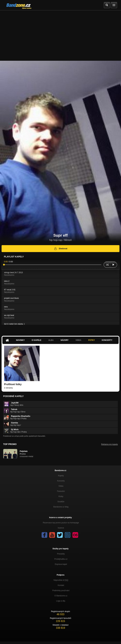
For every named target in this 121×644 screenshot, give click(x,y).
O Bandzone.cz (61, 596)
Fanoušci (61, 491)
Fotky (91, 340)
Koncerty (107, 340)
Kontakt (61, 585)
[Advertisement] (60, 34)
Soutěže (61, 502)
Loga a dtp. (61, 601)
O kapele (36, 340)
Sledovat (61, 249)
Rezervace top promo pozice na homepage (61, 523)
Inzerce (61, 528)
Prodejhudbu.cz (61, 559)
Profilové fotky (13, 384)
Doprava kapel (61, 564)
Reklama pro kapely (109, 444)
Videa (78, 340)
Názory (65, 340)
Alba (51, 340)
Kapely (61, 476)
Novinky (20, 340)
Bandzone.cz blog (61, 507)
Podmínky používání (61, 591)
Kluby (61, 496)
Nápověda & (61, 580)
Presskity (61, 554)
